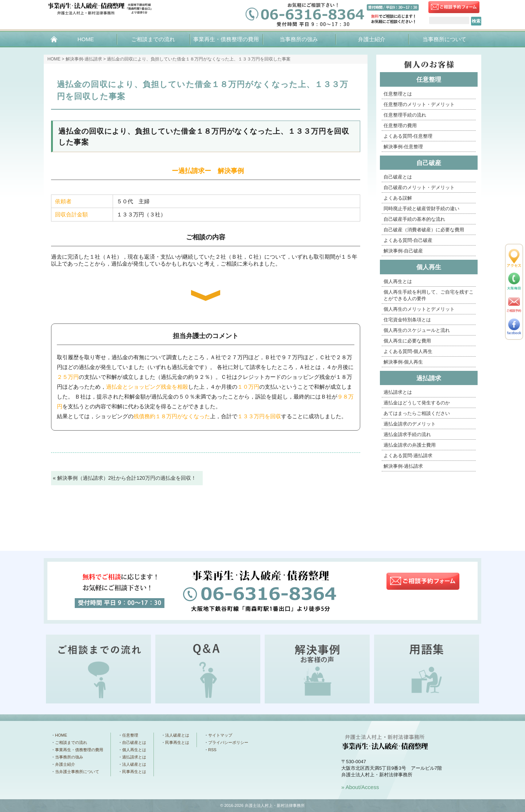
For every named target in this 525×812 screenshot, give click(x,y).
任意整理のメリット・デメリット (419, 104)
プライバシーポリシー (228, 742)
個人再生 (429, 267)
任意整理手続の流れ (405, 115)
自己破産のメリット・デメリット (419, 187)
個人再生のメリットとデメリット (419, 309)
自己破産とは (398, 177)
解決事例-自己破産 (403, 251)
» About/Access (360, 787)
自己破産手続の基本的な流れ (414, 219)
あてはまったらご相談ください (417, 413)
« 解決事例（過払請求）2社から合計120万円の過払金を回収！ (125, 478)
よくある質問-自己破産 (408, 240)
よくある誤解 (398, 198)
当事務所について (444, 39)
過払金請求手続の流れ (407, 434)
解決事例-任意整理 (403, 147)
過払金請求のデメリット (410, 424)
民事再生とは (134, 772)
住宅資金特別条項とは (407, 320)
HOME (85, 39)
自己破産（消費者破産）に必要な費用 (424, 230)
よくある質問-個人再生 (408, 351)
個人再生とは (398, 281)
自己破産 (429, 163)
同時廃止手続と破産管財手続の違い (421, 209)
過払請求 (429, 378)
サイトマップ (220, 735)
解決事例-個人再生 (403, 362)
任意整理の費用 (400, 125)
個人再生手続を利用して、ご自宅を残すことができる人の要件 (429, 295)
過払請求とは (398, 392)
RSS (212, 750)
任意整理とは (398, 94)
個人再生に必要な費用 (407, 341)
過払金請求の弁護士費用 (410, 445)
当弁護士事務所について (77, 772)
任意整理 (429, 80)
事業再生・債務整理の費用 (226, 39)
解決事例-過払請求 (84, 59)
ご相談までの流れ (153, 39)
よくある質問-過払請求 (408, 456)
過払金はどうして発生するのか (417, 403)
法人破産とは (134, 764)
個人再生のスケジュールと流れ (417, 330)
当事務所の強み (299, 39)
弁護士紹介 (372, 39)
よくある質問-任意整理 (408, 136)
